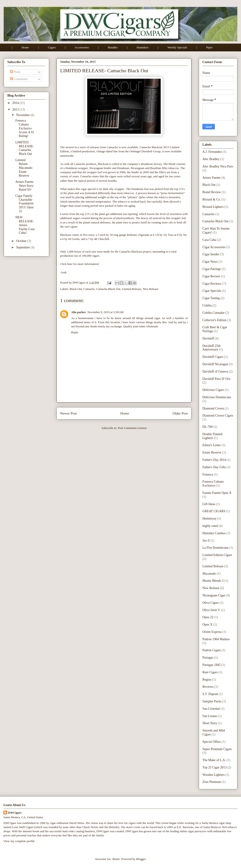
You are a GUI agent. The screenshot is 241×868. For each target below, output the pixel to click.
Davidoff (208, 338)
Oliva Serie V (211, 610)
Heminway (209, 519)
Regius (207, 680)
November (23, 115)
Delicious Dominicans (217, 397)
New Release (151, 289)
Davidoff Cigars (213, 357)
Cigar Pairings (212, 269)
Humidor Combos (214, 533)
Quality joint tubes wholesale (141, 326)
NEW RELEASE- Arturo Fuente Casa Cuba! (25, 225)
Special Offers (212, 742)
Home (25, 47)
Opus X (207, 625)
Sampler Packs (212, 701)
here (70, 264)
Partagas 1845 (212, 665)
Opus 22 (208, 617)
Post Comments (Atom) (132, 428)
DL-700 (207, 427)
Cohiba (207, 305)
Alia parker (79, 312)
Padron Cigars (212, 650)
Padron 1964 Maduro (216, 639)
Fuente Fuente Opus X (217, 493)
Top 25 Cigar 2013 (214, 767)
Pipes (209, 47)
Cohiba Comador (213, 313)
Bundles (113, 47)
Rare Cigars (210, 672)
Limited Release (132, 289)
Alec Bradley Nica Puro (218, 166)
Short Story (210, 723)
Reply (75, 332)
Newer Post (68, 413)
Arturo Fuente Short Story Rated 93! (24, 186)
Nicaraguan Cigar (214, 595)
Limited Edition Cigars (217, 555)
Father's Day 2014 (214, 460)
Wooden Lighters (213, 775)
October (22, 241)
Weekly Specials (177, 47)
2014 (16, 103)
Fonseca (208, 474)
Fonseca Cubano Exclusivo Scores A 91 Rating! (25, 128)
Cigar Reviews (212, 284)
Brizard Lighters (213, 207)
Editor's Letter (212, 445)
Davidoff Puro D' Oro (216, 379)
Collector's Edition (214, 320)
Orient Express (212, 632)
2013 (16, 110)
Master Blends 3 (213, 581)
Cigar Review (211, 276)
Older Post (180, 413)
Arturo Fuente (212, 178)
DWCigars (15, 813)
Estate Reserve (212, 452)
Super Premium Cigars (217, 749)
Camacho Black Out (108, 289)
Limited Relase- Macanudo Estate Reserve (24, 168)
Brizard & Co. (212, 199)
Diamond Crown (213, 408)
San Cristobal (211, 709)
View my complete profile (19, 841)
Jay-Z (206, 541)
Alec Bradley (211, 159)
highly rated (210, 526)
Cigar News (210, 262)
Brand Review (212, 192)
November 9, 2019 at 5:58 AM (106, 312)
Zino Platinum (212, 782)
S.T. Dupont (210, 694)
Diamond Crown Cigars (218, 416)
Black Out (76, 289)
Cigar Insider (211, 254)
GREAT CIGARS (214, 511)
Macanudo (209, 574)
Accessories (82, 47)
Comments (19, 79)
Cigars (52, 47)
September (23, 247)
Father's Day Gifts (214, 467)
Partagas (208, 658)
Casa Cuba (209, 240)
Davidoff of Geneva (215, 371)
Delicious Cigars (213, 390)
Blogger (141, 859)
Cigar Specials (212, 291)
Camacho (89, 289)
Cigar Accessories (214, 247)
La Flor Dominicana (216, 548)
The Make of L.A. (214, 760)
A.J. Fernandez (212, 152)
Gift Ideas (209, 504)
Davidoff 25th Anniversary (212, 348)
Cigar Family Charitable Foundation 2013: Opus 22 (25, 203)
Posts (15, 72)
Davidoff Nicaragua (215, 364)
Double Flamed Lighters (212, 436)
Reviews (208, 687)
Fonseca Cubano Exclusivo (213, 484)
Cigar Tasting (211, 298)
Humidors (143, 47)
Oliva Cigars (211, 603)
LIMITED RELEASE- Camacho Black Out (25, 148)
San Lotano (210, 716)
